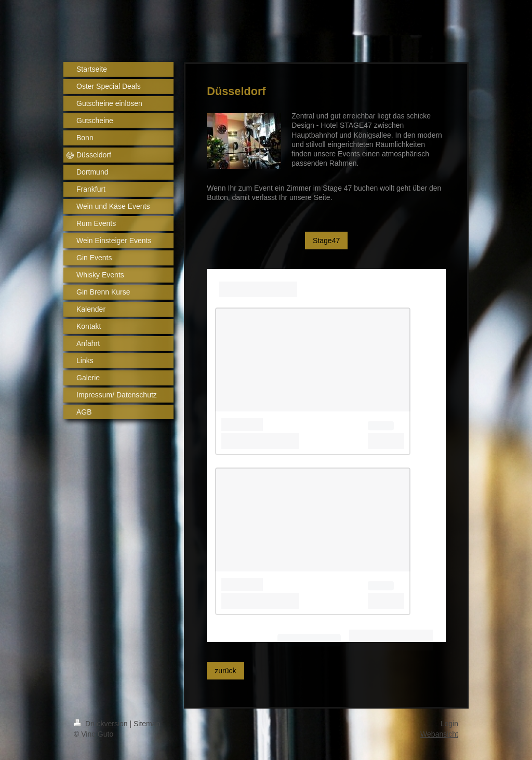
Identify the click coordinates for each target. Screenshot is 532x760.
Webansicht (439, 734)
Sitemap (147, 724)
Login (449, 724)
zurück (225, 671)
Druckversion (102, 724)
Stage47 (326, 241)
